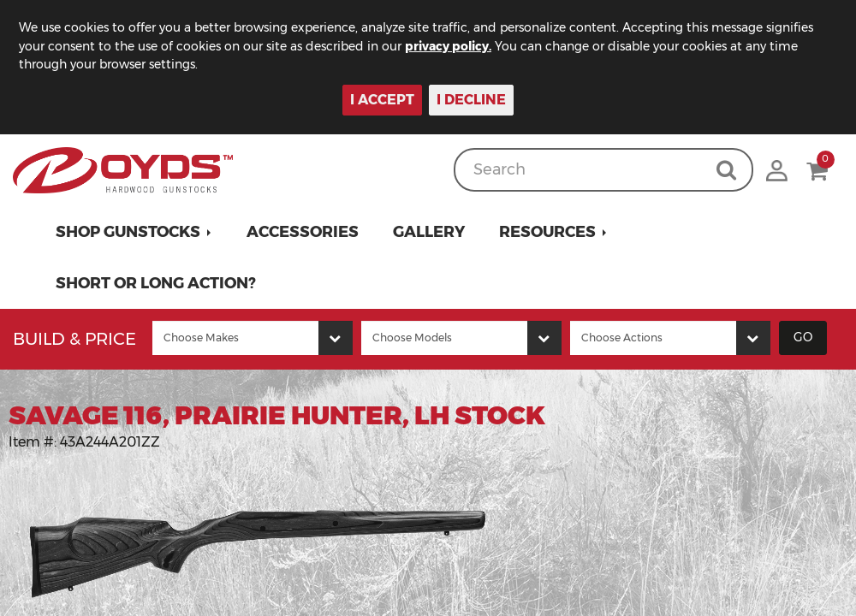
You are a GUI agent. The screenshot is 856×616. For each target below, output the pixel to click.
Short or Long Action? (156, 283)
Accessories (303, 232)
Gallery (429, 232)
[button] (134, 232)
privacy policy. (449, 46)
